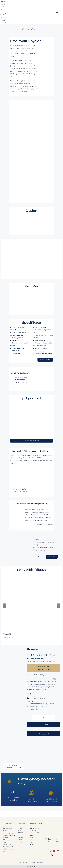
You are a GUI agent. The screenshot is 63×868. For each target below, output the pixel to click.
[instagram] (51, 851)
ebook (31, 844)
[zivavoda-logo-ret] (15, 11)
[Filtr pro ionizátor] (20, 476)
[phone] (52, 855)
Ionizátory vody (28, 29)
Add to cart (44, 725)
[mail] (58, 851)
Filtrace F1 (7, 634)
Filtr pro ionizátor (19, 489)
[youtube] (54, 851)
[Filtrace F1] (32, 574)
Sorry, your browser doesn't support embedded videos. (31, 225)
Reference (33, 840)
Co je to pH (33, 831)
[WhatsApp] (8, 767)
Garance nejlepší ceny (36, 659)
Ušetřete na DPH (8, 847)
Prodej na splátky (8, 833)
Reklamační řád (7, 844)
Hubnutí (32, 842)
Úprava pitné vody (18, 29)
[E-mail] (18, 767)
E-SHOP (21, 823)
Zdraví (31, 837)
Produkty (10, 29)
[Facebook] (12, 765)
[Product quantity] (44, 718)
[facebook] (47, 851)
